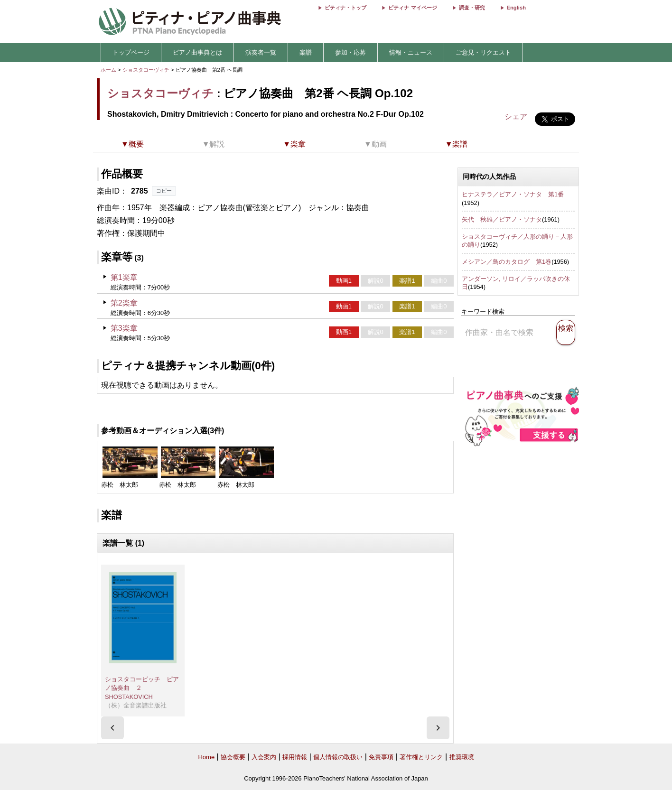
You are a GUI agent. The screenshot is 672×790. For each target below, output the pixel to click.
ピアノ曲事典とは (197, 52)
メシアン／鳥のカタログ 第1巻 (507, 262)
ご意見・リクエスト (483, 52)
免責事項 (381, 757)
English (516, 8)
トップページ (131, 52)
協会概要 (233, 757)
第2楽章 (124, 303)
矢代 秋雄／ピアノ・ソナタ (502, 219)
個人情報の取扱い (338, 757)
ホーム (108, 70)
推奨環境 (462, 757)
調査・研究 (472, 8)
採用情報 (295, 757)
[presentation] (112, 728)
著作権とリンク (421, 757)
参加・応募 (350, 52)
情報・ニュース (411, 52)
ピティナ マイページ (412, 8)
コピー (164, 191)
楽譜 (306, 52)
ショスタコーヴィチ (146, 70)
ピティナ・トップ (345, 8)
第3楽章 (124, 328)
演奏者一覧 (261, 52)
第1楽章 (124, 277)
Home (206, 757)
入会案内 (264, 757)
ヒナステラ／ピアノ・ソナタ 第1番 (513, 194)
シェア (516, 116)
